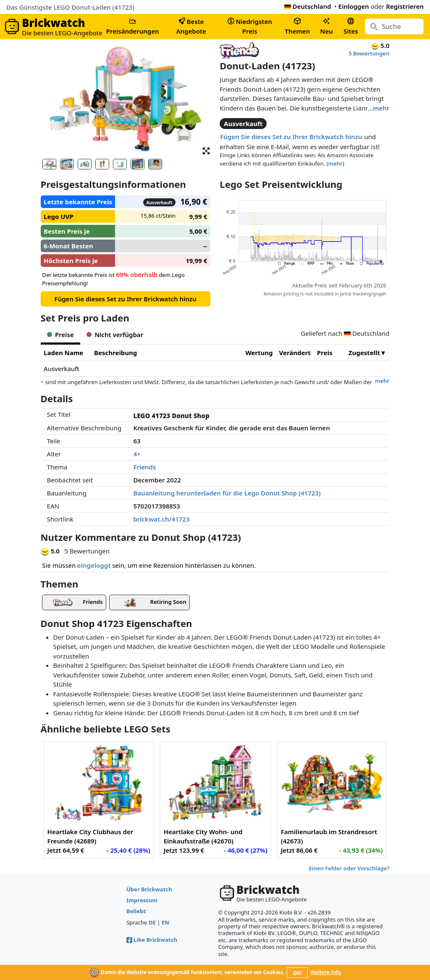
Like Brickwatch (152, 940)
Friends (144, 467)
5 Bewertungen (369, 53)
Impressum (142, 900)
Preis (325, 353)
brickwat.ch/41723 (161, 519)
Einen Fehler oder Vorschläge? (349, 868)
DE (152, 922)
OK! (298, 973)
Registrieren (405, 6)
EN (165, 922)
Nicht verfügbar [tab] (115, 335)
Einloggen (354, 6)
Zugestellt (364, 353)
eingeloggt (94, 565)
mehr (381, 108)
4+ (137, 454)
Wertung (259, 353)
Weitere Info (326, 972)
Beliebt (136, 911)
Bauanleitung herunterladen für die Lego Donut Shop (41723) (227, 493)
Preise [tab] (60, 335)
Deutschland (308, 6)
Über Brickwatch (149, 889)
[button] (206, 150)
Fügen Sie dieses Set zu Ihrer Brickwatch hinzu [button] (291, 137)
